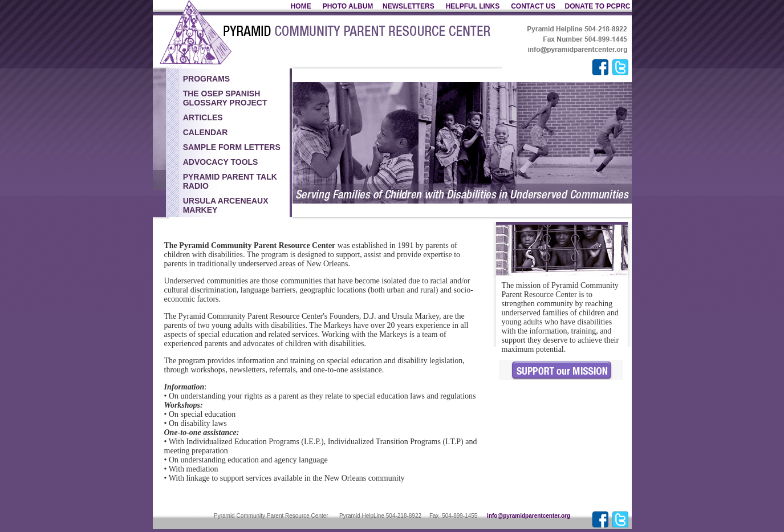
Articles (203, 117)
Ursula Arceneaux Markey (226, 205)
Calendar (206, 132)
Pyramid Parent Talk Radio (230, 181)
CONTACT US (533, 6)
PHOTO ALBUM (348, 6)
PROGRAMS (206, 79)
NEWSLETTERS (409, 6)
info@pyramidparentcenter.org (529, 516)
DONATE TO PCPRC (598, 6)
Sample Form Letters (232, 147)
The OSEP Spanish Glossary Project (225, 98)
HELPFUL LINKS (474, 6)
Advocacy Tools (221, 162)
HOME (301, 6)
